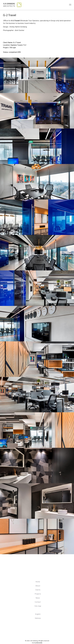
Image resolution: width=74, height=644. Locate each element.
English (38, 614)
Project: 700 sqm (9, 48)
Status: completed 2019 (12, 52)
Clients (38, 590)
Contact (38, 602)
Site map (38, 606)
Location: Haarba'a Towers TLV (15, 45)
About (38, 586)
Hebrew (38, 618)
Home (38, 582)
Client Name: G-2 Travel (12, 43)
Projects (38, 594)
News (38, 598)
